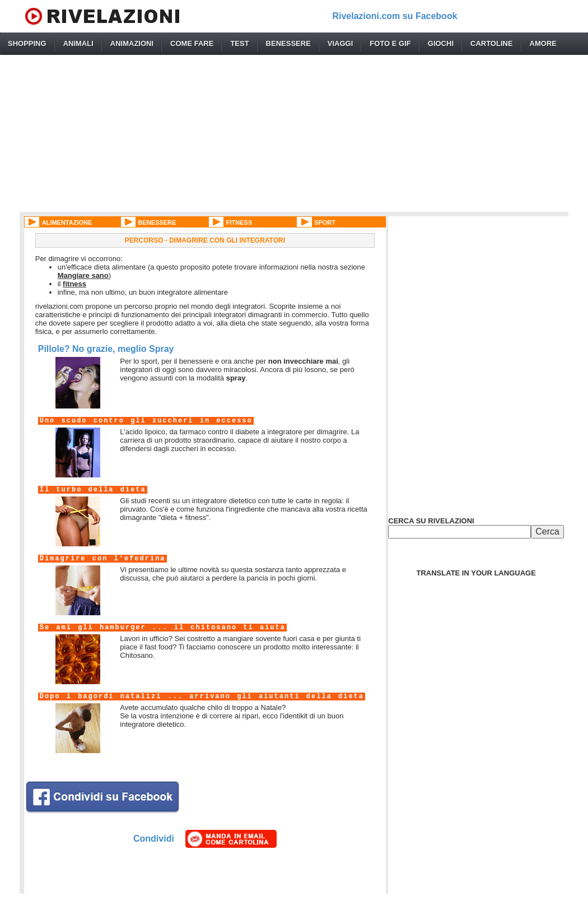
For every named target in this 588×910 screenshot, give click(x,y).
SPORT (325, 222)
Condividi (154, 839)
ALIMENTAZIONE (67, 222)
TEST (239, 43)
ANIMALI (78, 43)
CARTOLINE (492, 43)
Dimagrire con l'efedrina (103, 559)
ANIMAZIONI (132, 43)
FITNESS (239, 222)
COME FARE (192, 43)
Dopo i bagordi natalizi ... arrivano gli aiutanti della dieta (202, 697)
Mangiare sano (83, 275)
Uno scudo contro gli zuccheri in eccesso (146, 421)
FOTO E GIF (390, 43)
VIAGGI (340, 43)
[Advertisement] (294, 133)
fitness (74, 284)
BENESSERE (288, 43)
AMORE (543, 43)
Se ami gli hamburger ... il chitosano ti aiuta (163, 628)
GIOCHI (441, 43)
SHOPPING (27, 43)
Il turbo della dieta (93, 490)
